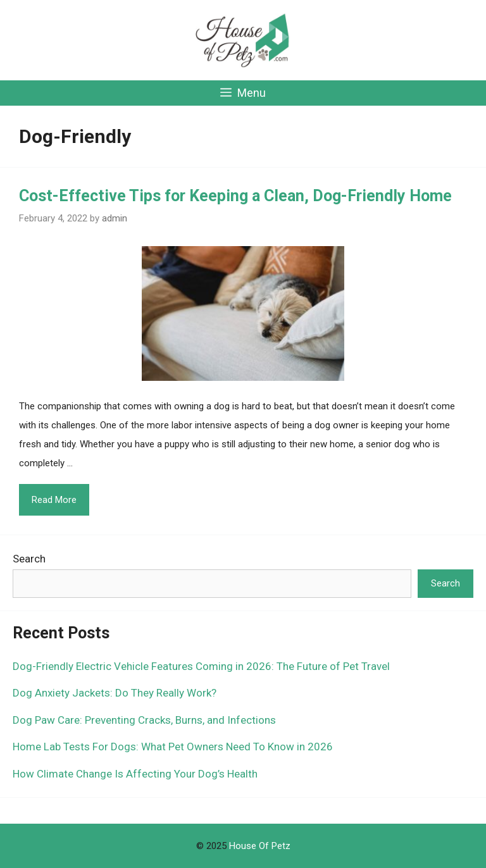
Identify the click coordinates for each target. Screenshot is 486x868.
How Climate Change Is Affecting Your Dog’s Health (135, 774)
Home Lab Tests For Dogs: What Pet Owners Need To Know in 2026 (173, 747)
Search (29, 559)
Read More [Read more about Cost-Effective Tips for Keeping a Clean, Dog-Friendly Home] (54, 500)
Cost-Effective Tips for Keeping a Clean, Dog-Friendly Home (235, 196)
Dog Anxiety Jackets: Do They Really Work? (115, 693)
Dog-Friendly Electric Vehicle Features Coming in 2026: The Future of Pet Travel (201, 666)
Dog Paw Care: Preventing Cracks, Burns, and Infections (144, 720)
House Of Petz (260, 846)
